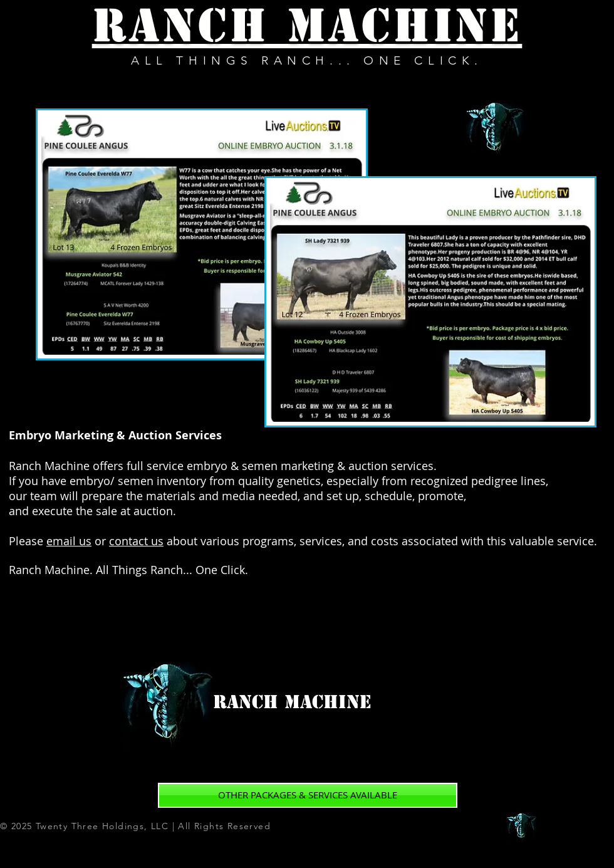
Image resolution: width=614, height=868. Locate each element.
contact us (136, 541)
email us (69, 541)
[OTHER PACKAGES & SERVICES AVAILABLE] (308, 795)
